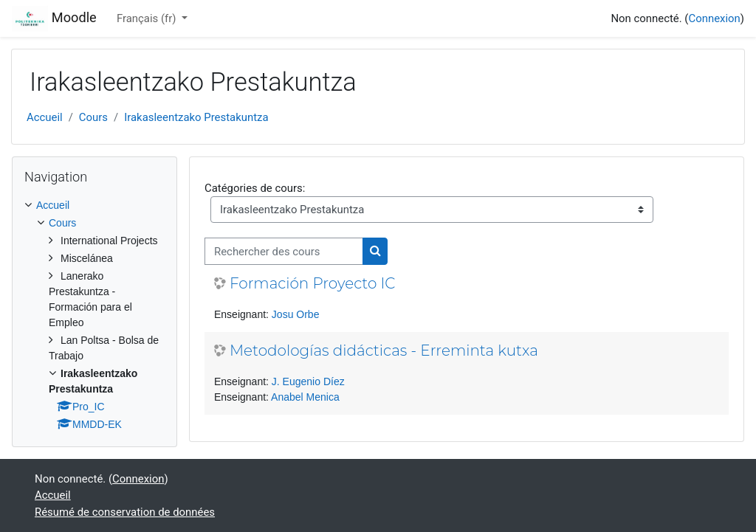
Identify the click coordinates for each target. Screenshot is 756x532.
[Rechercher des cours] (284, 251)
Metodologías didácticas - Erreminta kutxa (384, 350)
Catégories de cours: (255, 188)
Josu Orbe (296, 314)
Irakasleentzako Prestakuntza (196, 117)
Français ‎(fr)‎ (148, 18)
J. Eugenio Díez (308, 381)
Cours (93, 117)
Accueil (45, 117)
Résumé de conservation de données (125, 512)
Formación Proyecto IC (313, 283)
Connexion (714, 18)
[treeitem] (94, 315)
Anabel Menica (305, 397)
